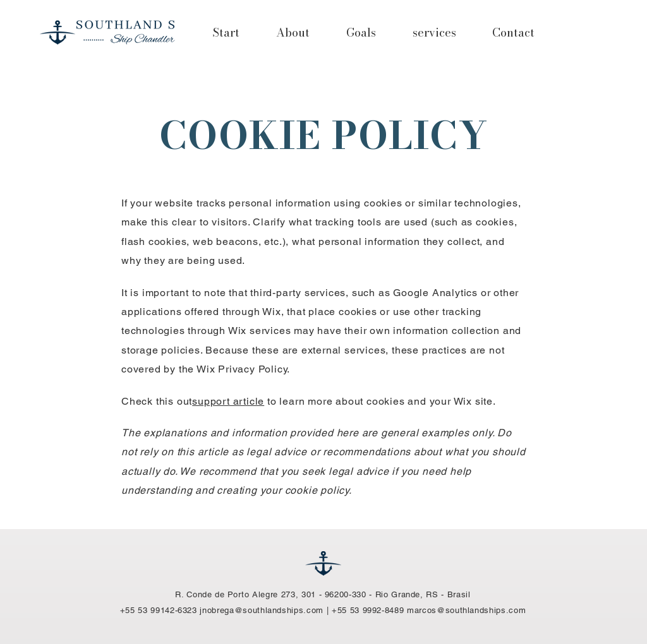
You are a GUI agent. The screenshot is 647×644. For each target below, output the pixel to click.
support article (228, 401)
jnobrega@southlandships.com (262, 610)
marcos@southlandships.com (466, 610)
